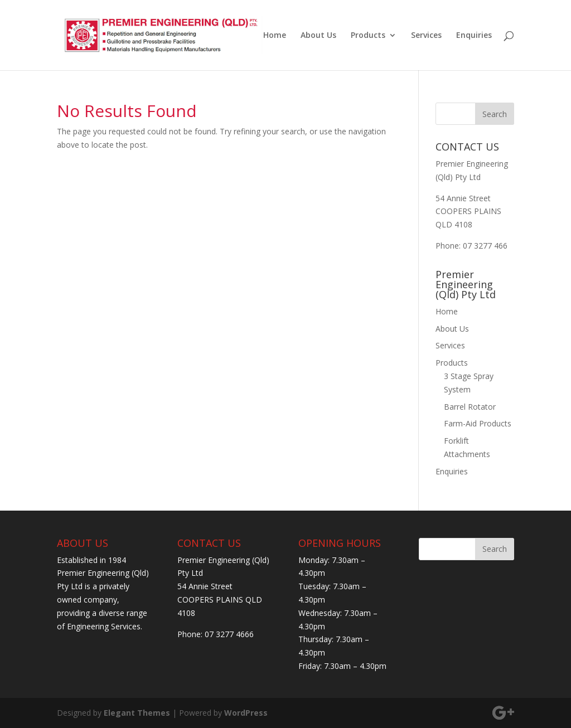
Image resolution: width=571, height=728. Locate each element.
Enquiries (474, 36)
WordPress (246, 713)
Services (426, 36)
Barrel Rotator (470, 407)
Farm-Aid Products (478, 423)
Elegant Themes (137, 713)
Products (368, 36)
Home (275, 36)
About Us (318, 36)
